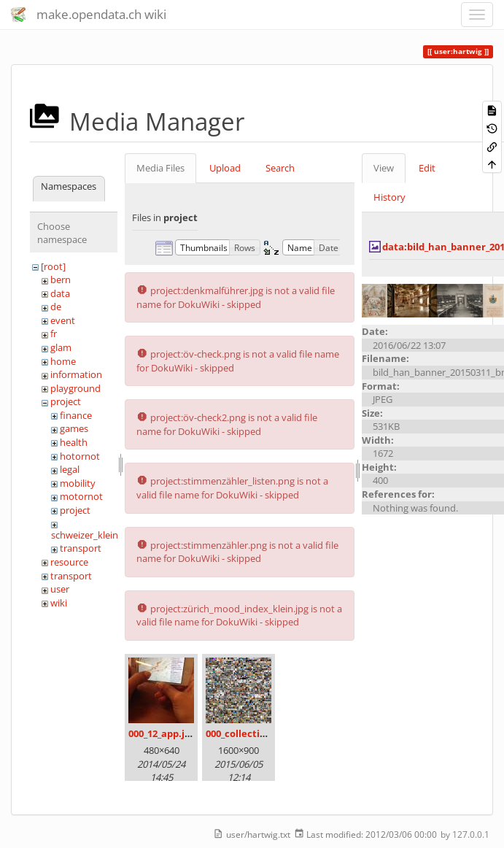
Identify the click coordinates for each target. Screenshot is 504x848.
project (66, 401)
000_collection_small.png (264, 733)
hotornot (80, 456)
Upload (225, 168)
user (60, 589)
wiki (59, 603)
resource (69, 562)
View (384, 168)
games (74, 428)
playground (75, 388)
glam (61, 347)
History (389, 197)
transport (81, 548)
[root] (53, 266)
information (76, 374)
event (63, 320)
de (56, 307)
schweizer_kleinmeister (101, 535)
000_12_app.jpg (162, 733)
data (60, 293)
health (74, 442)
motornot (81, 496)
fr (54, 334)
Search (280, 168)
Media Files (160, 168)
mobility (78, 483)
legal (70, 469)
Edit (427, 168)
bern (61, 280)
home (63, 361)
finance (76, 415)
